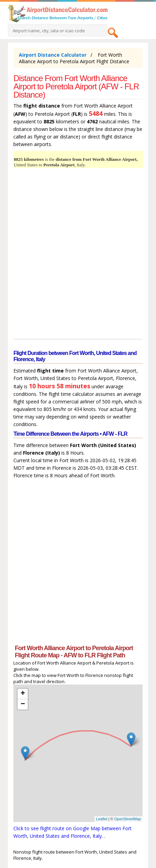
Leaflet (102, 819)
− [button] (23, 704)
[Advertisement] (78, 254)
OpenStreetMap (128, 819)
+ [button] (23, 694)
